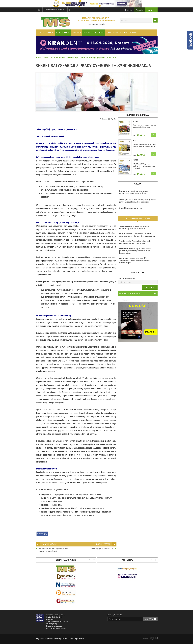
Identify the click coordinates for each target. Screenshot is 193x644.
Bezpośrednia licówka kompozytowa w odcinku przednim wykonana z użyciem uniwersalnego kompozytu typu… (135, 251)
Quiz (109, 33)
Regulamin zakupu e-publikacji (56, 638)
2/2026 (135, 160)
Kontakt (133, 33)
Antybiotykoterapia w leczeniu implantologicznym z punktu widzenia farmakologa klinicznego (138, 201)
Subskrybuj (150, 287)
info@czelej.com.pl (51, 624)
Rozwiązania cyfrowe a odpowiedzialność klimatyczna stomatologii (54, 550)
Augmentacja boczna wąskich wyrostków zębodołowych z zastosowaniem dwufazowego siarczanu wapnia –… (135, 260)
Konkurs (87, 33)
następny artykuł (105, 544)
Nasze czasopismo (46, 33)
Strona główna (42, 57)
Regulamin (40, 638)
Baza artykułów (63, 33)
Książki (124, 33)
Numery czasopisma (138, 115)
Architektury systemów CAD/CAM (101, 548)
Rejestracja (139, 10)
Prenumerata (98, 33)
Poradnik (76, 33)
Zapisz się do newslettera (126, 278)
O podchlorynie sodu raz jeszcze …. (132, 208)
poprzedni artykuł (47, 544)
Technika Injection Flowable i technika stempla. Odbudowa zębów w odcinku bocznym (135, 242)
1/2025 (138, 184)
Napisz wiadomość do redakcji (138, 293)
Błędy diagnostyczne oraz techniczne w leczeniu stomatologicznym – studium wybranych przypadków (137, 235)
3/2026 (135, 141)
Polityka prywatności (76, 638)
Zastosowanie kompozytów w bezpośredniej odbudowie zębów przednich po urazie (134, 227)
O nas (116, 33)
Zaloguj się (128, 10)
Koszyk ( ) (151, 10)
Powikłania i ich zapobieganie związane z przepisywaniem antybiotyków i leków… (134, 192)
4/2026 (135, 121)
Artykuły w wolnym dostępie (138, 219)
